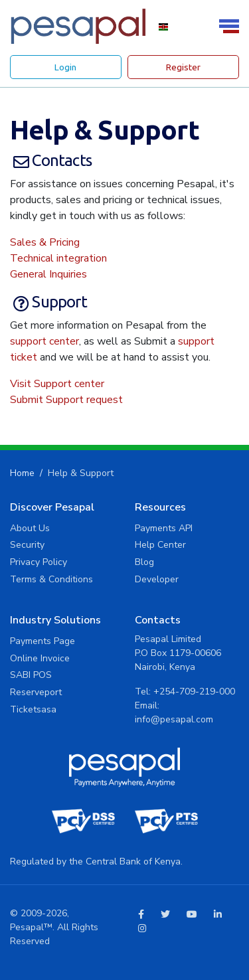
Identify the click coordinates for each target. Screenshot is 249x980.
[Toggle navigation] (231, 26)
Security (27, 545)
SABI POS (31, 675)
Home (22, 473)
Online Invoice (40, 658)
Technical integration (58, 258)
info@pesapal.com (174, 719)
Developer (157, 579)
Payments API (164, 528)
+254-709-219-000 (194, 692)
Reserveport (36, 692)
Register (183, 67)
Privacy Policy (39, 562)
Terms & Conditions (51, 579)
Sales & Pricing (45, 242)
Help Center (160, 545)
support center (44, 341)
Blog (144, 562)
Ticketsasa (33, 709)
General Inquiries (48, 274)
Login (65, 67)
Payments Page (42, 641)
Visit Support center (57, 384)
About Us (30, 528)
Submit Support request (66, 400)
